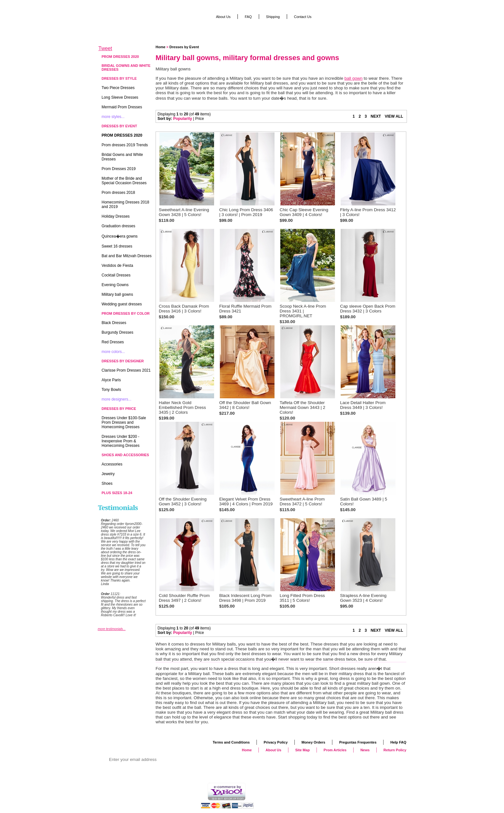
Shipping (273, 17)
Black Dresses (114, 323)
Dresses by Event (184, 47)
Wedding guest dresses (122, 304)
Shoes (107, 483)
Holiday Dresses (116, 216)
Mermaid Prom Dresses (122, 107)
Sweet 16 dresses (117, 246)
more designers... (117, 399)
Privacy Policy (276, 742)
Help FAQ (398, 742)
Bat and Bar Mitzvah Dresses (126, 256)
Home (161, 47)
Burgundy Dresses (117, 332)
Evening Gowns (115, 285)
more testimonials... (112, 629)
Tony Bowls (111, 390)
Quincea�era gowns (120, 236)
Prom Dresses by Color (126, 313)
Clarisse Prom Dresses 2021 (126, 370)
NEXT (376, 116)
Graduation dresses (118, 226)
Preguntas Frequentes (358, 742)
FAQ (248, 17)
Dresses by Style (119, 78)
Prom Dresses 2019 (119, 169)
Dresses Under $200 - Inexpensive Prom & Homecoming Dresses (121, 441)
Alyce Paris (111, 380)
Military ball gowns (117, 294)
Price (199, 119)
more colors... (113, 352)
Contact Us (303, 17)
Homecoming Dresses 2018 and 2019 (125, 204)
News (365, 750)
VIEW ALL (394, 116)
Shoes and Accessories (125, 455)
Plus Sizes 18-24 (117, 493)
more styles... (113, 117)
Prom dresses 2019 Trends (125, 145)
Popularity (183, 119)
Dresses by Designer (123, 361)
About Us (223, 17)
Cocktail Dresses (116, 275)
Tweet (105, 48)
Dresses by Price (119, 409)
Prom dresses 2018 (118, 193)
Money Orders (313, 742)
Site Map (302, 750)
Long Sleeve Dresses (120, 97)
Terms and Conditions (231, 742)
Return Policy (395, 750)
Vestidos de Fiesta (117, 266)
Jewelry (108, 474)
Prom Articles (335, 750)
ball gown (354, 78)
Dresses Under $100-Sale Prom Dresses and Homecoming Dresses (124, 422)
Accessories (112, 464)
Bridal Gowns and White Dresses (126, 68)
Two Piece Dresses (118, 88)
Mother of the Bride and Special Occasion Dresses (124, 181)
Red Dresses (113, 342)
